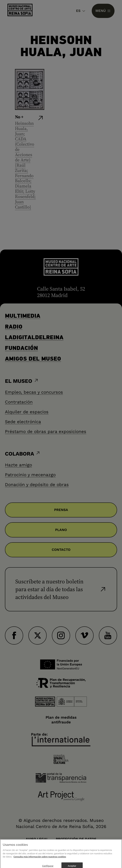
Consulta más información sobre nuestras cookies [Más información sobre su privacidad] (40, 860)
